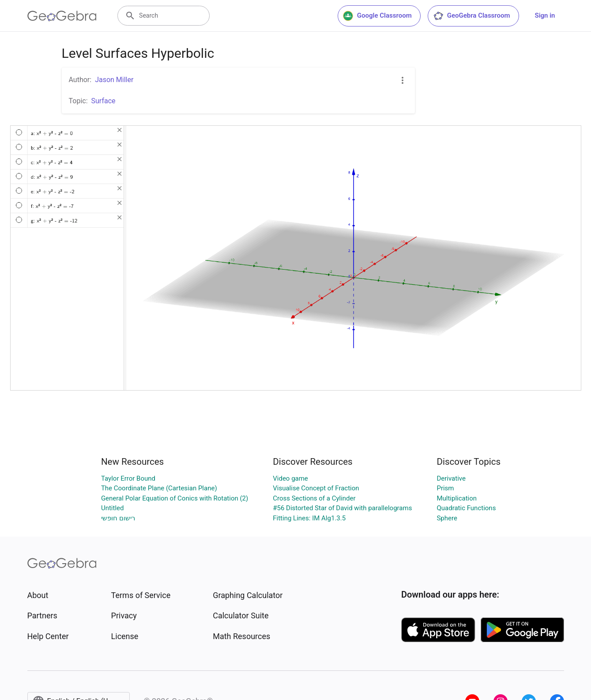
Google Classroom (377, 16)
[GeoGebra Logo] (62, 16)
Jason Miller (114, 80)
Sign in (545, 15)
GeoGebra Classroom (472, 16)
